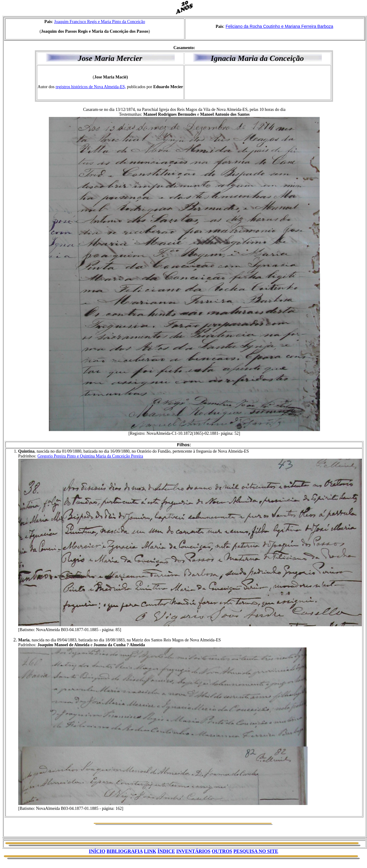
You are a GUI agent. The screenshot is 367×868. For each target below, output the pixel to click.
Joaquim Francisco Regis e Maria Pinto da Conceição (100, 22)
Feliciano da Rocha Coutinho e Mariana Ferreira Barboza (279, 26)
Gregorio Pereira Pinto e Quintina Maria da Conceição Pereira (90, 456)
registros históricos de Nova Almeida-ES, (91, 87)
